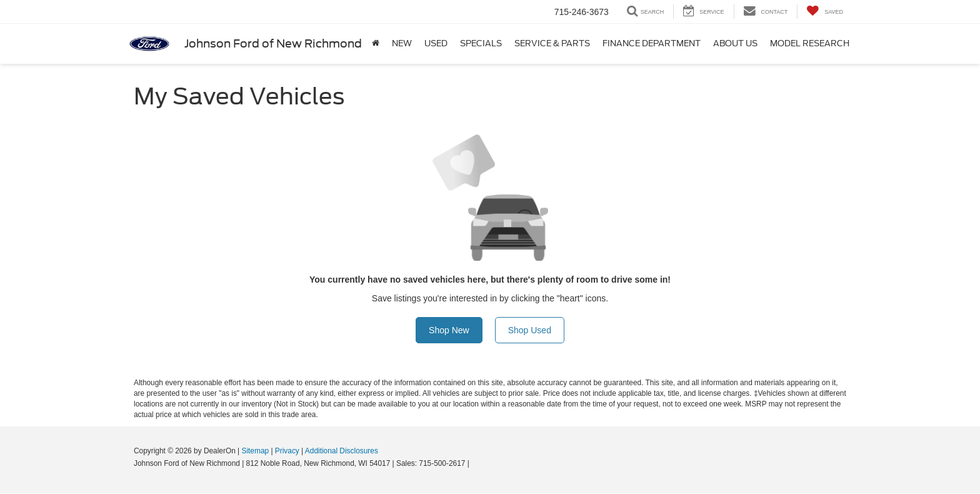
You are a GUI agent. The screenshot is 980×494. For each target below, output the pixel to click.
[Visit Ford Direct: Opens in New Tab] (475, 463)
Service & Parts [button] (552, 43)
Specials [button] (481, 43)
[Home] (376, 44)
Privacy (287, 451)
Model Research (810, 43)
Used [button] (436, 43)
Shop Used (530, 330)
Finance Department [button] (652, 43)
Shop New (449, 330)
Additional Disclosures (342, 451)
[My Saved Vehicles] (825, 12)
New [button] (402, 43)
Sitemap (255, 451)
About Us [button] (735, 43)
